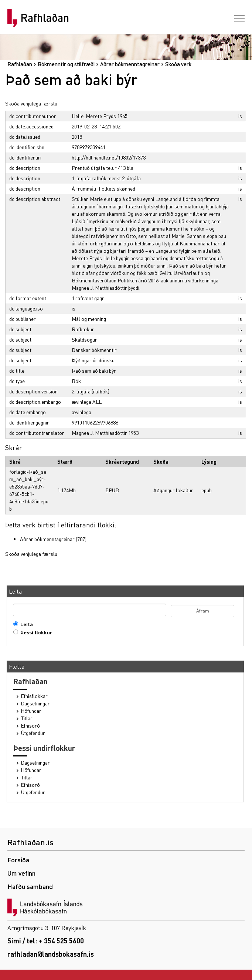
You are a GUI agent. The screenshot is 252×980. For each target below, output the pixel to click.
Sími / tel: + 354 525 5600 (46, 941)
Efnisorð (30, 726)
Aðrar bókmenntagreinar (130, 64)
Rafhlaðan (45, 18)
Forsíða (18, 860)
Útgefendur (33, 733)
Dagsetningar (35, 703)
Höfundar (31, 711)
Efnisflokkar (34, 696)
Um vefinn (21, 873)
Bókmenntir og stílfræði (66, 64)
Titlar (27, 718)
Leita (25, 624)
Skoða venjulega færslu (31, 103)
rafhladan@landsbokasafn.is (51, 954)
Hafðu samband (30, 886)
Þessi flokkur (35, 632)
